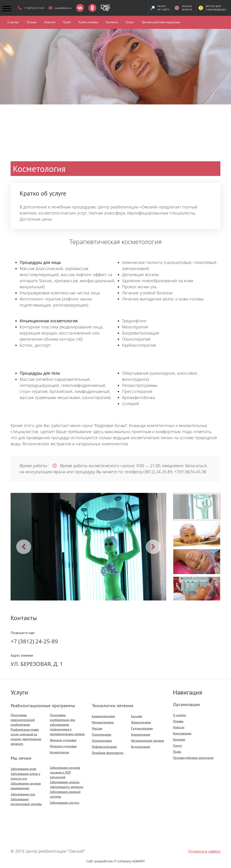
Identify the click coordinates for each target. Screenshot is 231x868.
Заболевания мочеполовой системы (26, 802)
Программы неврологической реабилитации (23, 720)
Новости (50, 22)
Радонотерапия (142, 728)
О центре (13, 22)
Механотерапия (103, 722)
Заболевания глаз (23, 794)
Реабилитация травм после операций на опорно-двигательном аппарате (26, 737)
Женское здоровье (63, 740)
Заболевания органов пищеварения (26, 786)
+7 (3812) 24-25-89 (34, 641)
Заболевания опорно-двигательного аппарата (67, 784)
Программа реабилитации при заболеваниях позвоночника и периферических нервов (67, 725)
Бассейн (137, 716)
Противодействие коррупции (161, 22)
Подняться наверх (204, 851)
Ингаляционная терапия (148, 741)
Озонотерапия (102, 741)
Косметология (59, 752)
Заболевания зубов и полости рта (25, 776)
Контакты (112, 22)
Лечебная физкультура (108, 753)
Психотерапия (102, 734)
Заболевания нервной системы (65, 794)
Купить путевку (88, 22)
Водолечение (141, 747)
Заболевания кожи (23, 769)
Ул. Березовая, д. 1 (37, 664)
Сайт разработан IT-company (115, 861)
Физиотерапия (141, 722)
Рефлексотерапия (104, 747)
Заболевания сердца (65, 803)
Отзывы (32, 22)
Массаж (97, 728)
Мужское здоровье (63, 746)
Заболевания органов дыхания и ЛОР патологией (65, 772)
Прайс (67, 22)
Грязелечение (141, 734)
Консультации (182, 733)
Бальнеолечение (103, 716)
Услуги (130, 22)
